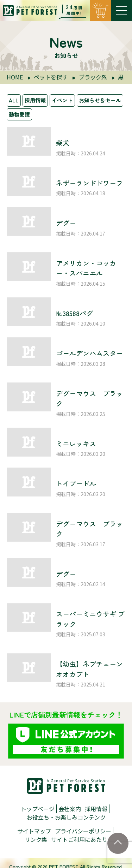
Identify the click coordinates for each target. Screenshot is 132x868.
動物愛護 (19, 114)
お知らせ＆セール (100, 100)
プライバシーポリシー (83, 831)
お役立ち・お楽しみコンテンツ (66, 817)
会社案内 (70, 809)
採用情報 (35, 100)
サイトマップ (34, 831)
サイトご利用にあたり (79, 839)
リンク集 (36, 839)
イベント (62, 100)
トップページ (38, 809)
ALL (14, 100)
